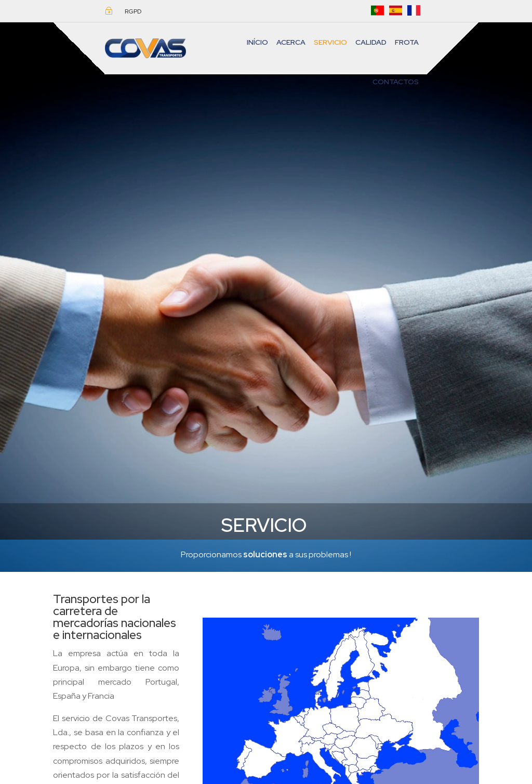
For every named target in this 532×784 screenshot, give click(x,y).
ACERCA (291, 42)
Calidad (371, 42)
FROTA (407, 42)
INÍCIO (257, 42)
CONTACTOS (396, 82)
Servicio (330, 42)
